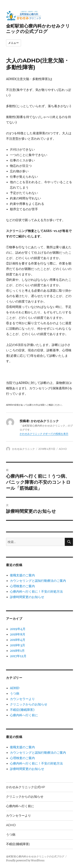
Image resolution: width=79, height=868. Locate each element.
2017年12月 (18, 656)
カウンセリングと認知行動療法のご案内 (38, 581)
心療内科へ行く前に (24, 715)
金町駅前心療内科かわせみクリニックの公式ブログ (38, 29)
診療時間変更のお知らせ (27, 597)
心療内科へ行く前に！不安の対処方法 (36, 591)
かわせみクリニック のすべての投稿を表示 (44, 434)
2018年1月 (17, 651)
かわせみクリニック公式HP (25, 787)
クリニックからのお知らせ (29, 704)
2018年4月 (18, 640)
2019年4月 (18, 629)
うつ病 (15, 693)
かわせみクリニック (23, 449)
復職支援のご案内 (22, 575)
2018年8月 (18, 634)
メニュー (13, 43)
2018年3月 (18, 645)
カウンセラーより (22, 699)
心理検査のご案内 (22, 586)
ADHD (63, 449)
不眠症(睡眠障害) (22, 710)
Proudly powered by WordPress (25, 861)
